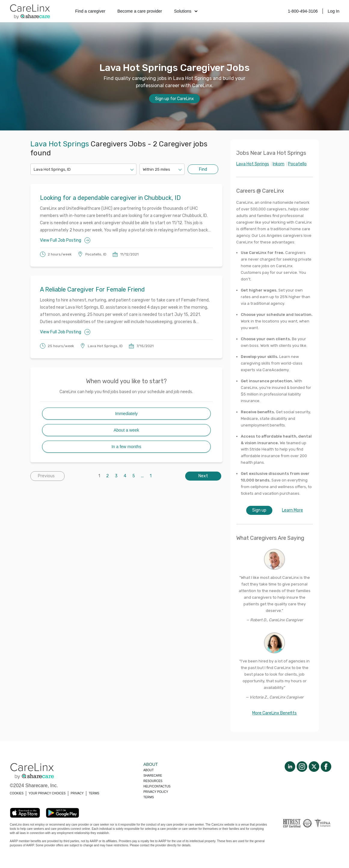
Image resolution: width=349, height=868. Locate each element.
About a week (126, 430)
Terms (149, 797)
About (148, 770)
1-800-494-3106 (303, 11)
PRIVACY (77, 793)
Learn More (292, 510)
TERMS (94, 793)
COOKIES (17, 793)
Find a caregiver (90, 11)
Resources (153, 781)
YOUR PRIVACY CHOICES (47, 793)
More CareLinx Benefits (274, 713)
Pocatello (297, 164)
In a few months (126, 447)
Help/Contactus (157, 786)
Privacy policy (156, 792)
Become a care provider (140, 11)
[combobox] (34, 169)
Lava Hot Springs (253, 164)
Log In (334, 11)
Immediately (126, 414)
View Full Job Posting (65, 240)
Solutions (186, 11)
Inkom (279, 164)
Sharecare (153, 776)
